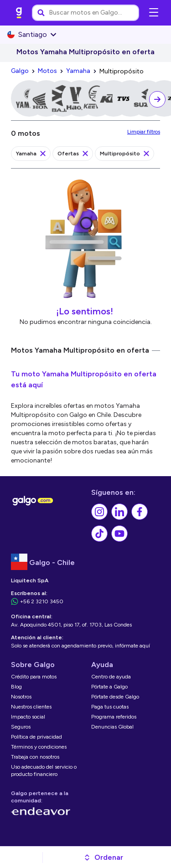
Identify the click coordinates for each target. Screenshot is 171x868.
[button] (103, 858)
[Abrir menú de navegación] (154, 13)
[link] (19, 13)
